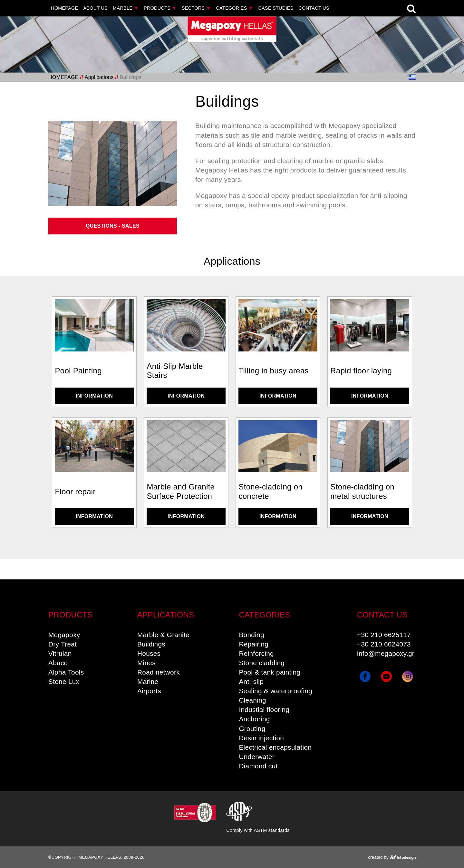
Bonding (251, 635)
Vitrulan (60, 653)
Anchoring (254, 719)
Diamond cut (258, 766)
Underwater (257, 757)
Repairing (254, 644)
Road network (159, 672)
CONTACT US (314, 8)
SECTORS (196, 8)
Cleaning (252, 700)
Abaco (58, 663)
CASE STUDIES (276, 8)
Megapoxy (64, 635)
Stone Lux (64, 681)
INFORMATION (94, 396)
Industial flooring (264, 710)
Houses (149, 653)
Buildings (151, 644)
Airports (149, 691)
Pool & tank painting (270, 672)
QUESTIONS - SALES (113, 226)
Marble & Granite (163, 635)
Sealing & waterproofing (275, 691)
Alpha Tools (66, 672)
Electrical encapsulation (275, 747)
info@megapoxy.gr (386, 653)
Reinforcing (256, 653)
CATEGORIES (234, 8)
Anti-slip (251, 681)
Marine (148, 681)
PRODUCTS (160, 8)
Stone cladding (262, 663)
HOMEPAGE (65, 8)
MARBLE (126, 8)
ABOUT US (96, 8)
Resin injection (261, 738)
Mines (146, 663)
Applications (99, 77)
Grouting (252, 729)
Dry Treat (63, 644)
